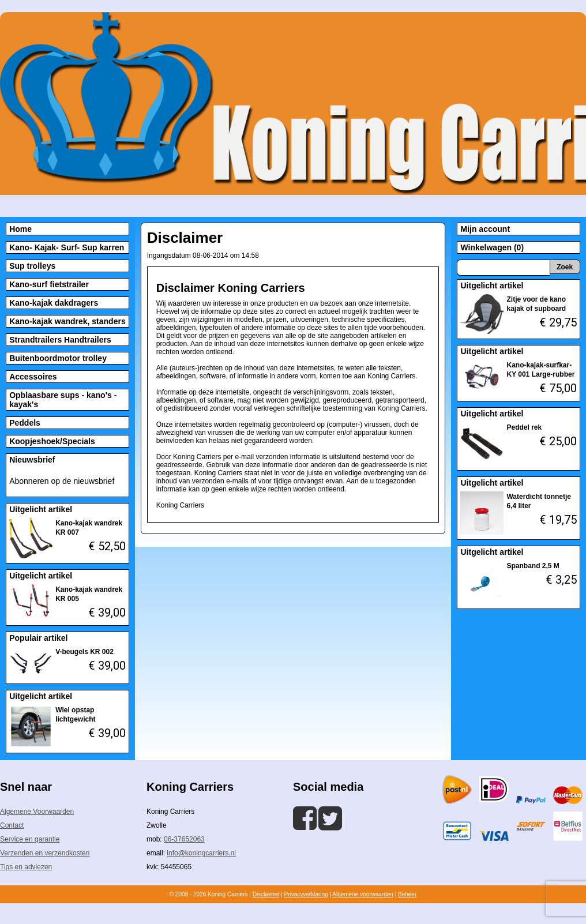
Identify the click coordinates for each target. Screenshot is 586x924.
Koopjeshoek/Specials (52, 441)
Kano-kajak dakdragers (54, 303)
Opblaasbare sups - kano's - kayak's (63, 400)
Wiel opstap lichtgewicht (75, 715)
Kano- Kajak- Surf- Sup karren (67, 247)
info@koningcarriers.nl (201, 853)
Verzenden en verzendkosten (45, 853)
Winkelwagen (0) (492, 247)
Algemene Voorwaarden (37, 812)
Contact (12, 825)
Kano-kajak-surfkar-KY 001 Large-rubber (540, 370)
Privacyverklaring (306, 894)
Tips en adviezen (26, 867)
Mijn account (485, 229)
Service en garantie (30, 839)
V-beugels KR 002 (84, 652)
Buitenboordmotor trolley (58, 358)
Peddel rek (524, 427)
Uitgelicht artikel (41, 509)
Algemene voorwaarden (363, 894)
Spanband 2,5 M (533, 566)
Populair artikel (38, 638)
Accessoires (33, 377)
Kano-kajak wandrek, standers (67, 321)
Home (20, 229)
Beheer (407, 894)
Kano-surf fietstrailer (49, 284)
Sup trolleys (32, 266)
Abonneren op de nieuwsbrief (62, 481)
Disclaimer (266, 894)
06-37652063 (184, 839)
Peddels (25, 423)
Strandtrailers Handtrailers (60, 340)
